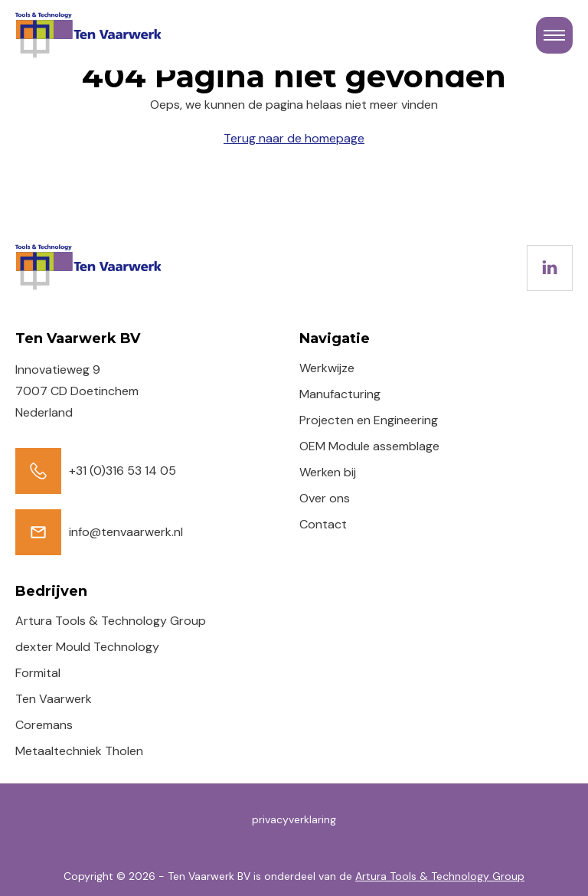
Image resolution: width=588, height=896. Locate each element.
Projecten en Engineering (369, 420)
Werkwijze (327, 368)
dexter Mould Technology (87, 647)
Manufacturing (340, 394)
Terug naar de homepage (294, 138)
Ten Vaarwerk (54, 699)
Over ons (325, 498)
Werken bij (328, 472)
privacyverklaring (294, 819)
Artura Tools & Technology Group (111, 621)
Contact (323, 524)
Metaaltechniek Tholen (79, 751)
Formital (38, 673)
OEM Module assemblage (369, 446)
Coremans (44, 725)
